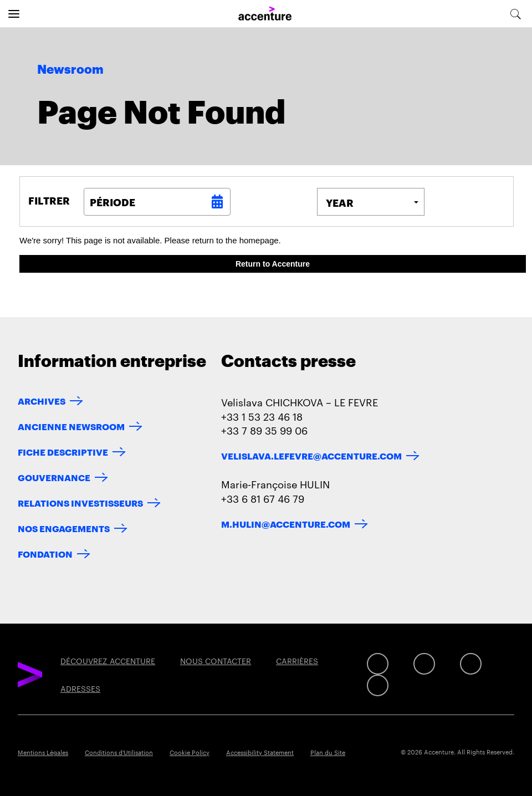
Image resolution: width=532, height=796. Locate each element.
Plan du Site (328, 752)
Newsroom (70, 70)
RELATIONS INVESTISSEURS (80, 502)
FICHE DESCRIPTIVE (63, 451)
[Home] (265, 14)
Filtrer (49, 200)
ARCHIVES (42, 400)
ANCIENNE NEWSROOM (71, 426)
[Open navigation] (14, 14)
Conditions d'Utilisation (119, 752)
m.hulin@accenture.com (286, 524)
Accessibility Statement (260, 752)
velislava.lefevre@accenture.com (311, 455)
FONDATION (45, 553)
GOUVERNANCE (54, 477)
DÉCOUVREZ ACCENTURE (108, 661)
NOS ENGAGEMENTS (64, 528)
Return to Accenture (273, 264)
